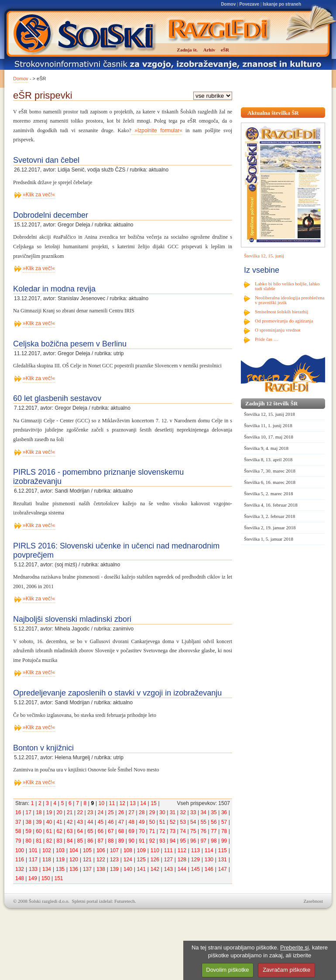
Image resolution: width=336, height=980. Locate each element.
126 (155, 860)
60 (39, 831)
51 (162, 822)
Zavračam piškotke (286, 970)
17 (29, 812)
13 (133, 803)
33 (193, 812)
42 (70, 822)
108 (128, 850)
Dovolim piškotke (227, 970)
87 (101, 841)
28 (142, 812)
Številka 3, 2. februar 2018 (269, 516)
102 (47, 850)
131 (223, 860)
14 (143, 803)
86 (90, 841)
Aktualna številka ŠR (273, 113)
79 (18, 841)
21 (70, 812)
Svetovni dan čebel (46, 160)
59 (29, 831)
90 (132, 841)
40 (49, 822)
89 (121, 841)
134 (47, 869)
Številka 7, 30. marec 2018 (270, 471)
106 (101, 850)
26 (121, 812)
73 (173, 831)
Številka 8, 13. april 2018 (268, 459)
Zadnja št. (187, 50)
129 (195, 860)
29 (152, 812)
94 (173, 841)
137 (87, 869)
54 (193, 822)
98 (214, 841)
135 (60, 869)
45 (101, 822)
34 (204, 812)
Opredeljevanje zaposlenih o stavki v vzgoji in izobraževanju (117, 693)
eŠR (225, 50)
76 (204, 831)
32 (183, 812)
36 (224, 812)
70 (142, 831)
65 (90, 831)
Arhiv (209, 50)
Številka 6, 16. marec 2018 (270, 482)
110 (155, 850)
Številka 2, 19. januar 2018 (270, 528)
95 (183, 841)
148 (20, 878)
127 (168, 860)
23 (90, 812)
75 (193, 831)
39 (39, 822)
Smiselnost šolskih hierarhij (281, 312)
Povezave (249, 4)
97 (204, 841)
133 (33, 869)
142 (155, 869)
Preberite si (295, 947)
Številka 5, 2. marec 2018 (268, 493)
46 (111, 822)
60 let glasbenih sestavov (57, 398)
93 (162, 841)
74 (183, 831)
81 (39, 841)
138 (101, 869)
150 (46, 878)
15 (153, 803)
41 (59, 822)
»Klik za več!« (39, 195)
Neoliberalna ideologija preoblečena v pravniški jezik (290, 300)
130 (209, 860)
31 (173, 812)
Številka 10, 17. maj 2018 (269, 437)
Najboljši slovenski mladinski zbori (72, 619)
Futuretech (125, 901)
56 (214, 822)
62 (59, 831)
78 (224, 831)
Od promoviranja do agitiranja (284, 321)
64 (80, 831)
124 (128, 860)
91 (142, 841)
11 (112, 803)
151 (58, 878)
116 (20, 860)
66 (101, 831)
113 (195, 850)
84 (70, 841)
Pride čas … (267, 339)
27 (132, 812)
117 (33, 860)
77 (214, 831)
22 (80, 812)
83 (59, 841)
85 (80, 841)
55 (204, 822)
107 (114, 850)
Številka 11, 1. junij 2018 (268, 425)
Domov (228, 4)
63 (70, 831)
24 (101, 812)
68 (121, 831)
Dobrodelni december (51, 215)
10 (101, 803)
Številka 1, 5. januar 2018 (269, 539)
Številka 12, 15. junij (264, 256)
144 (182, 869)
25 (111, 812)
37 (18, 822)
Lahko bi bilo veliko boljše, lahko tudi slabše (287, 286)
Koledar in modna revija (54, 289)
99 (224, 841)
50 (152, 822)
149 (33, 878)
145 (195, 869)
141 (141, 869)
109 (141, 850)
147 (223, 869)
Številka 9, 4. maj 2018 (266, 448)
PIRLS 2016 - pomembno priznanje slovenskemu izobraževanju (98, 477)
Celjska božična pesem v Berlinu (70, 344)
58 (18, 831)
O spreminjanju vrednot (278, 330)
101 (33, 850)
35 (214, 812)
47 (121, 822)
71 (152, 831)
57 (224, 822)
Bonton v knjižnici (43, 748)
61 (49, 831)
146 (209, 869)
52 (173, 822)
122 (101, 860)
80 (29, 841)
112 (182, 850)
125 (141, 860)
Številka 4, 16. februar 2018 (271, 505)
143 (168, 869)
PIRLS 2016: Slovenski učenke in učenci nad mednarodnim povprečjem (116, 550)
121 (87, 860)
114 (209, 850)
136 (74, 869)
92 (152, 841)
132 (20, 869)
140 (128, 869)
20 (59, 812)
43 (80, 822)
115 (223, 850)
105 (87, 850)
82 (49, 841)
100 (20, 850)
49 (142, 822)
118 (47, 860)
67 (111, 831)
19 (49, 812)
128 (182, 860)
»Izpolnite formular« (157, 130)
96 (193, 841)
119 (60, 860)
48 (132, 822)
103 (60, 850)
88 (111, 841)
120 (74, 860)
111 (168, 850)
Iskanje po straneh (282, 4)
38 (29, 822)
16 (18, 812)
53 (183, 822)
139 (114, 869)
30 (162, 812)
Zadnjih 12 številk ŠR (271, 403)
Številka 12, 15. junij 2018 (269, 414)
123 (114, 860)
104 (74, 850)
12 (122, 803)
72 (162, 831)
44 (90, 822)
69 (132, 831)
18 (39, 812)
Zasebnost (313, 901)
